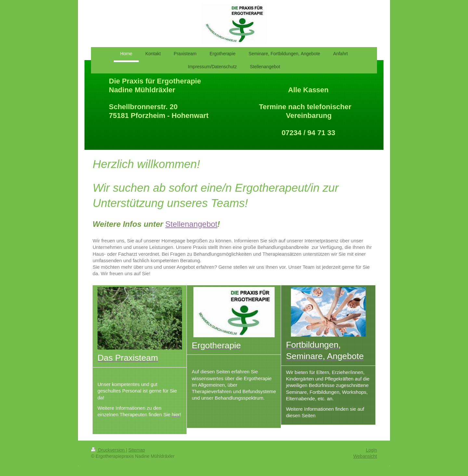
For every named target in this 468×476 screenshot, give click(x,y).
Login (371, 450)
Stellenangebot (191, 224)
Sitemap (137, 450)
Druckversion (108, 450)
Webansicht (365, 456)
